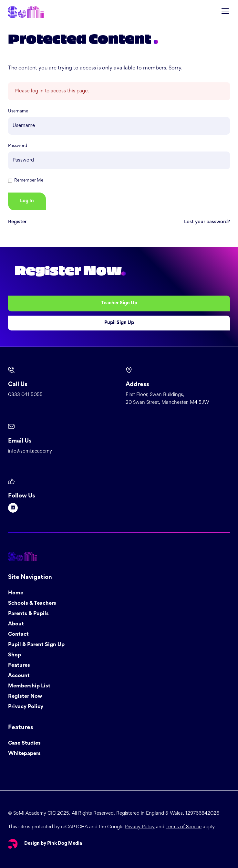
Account (19, 676)
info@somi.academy (30, 451)
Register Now (25, 697)
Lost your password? (207, 222)
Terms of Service (184, 827)
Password (18, 146)
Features (19, 666)
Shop (15, 655)
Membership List (29, 686)
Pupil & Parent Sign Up (36, 645)
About (16, 624)
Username (18, 111)
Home (16, 593)
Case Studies (24, 743)
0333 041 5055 (25, 395)
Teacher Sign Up (119, 303)
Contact (18, 635)
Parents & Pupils (28, 614)
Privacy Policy (26, 707)
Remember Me (29, 181)
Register (17, 222)
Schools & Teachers (32, 604)
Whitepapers (24, 754)
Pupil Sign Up (119, 323)
